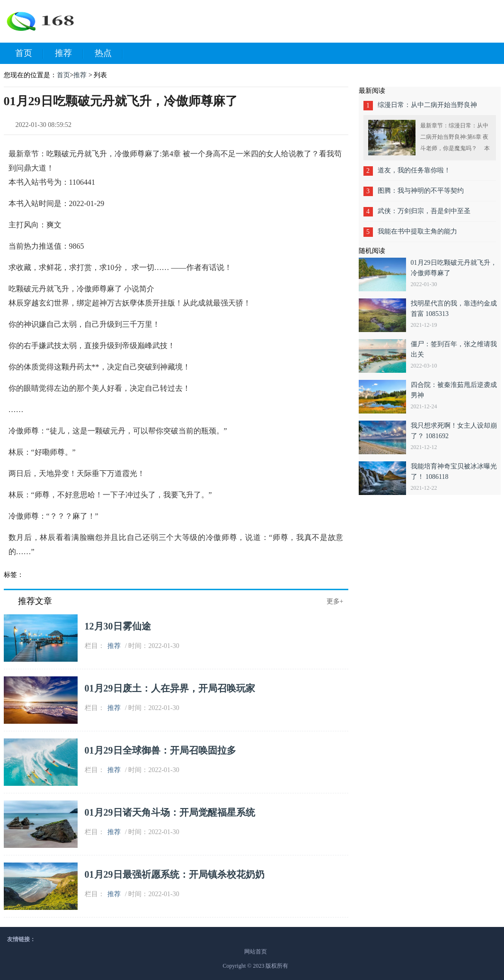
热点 (109, 54)
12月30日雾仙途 (118, 626)
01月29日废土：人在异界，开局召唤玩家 (170, 688)
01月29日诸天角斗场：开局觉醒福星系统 (170, 812)
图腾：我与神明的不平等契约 (421, 191)
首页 (29, 54)
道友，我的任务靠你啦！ (414, 170)
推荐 (69, 54)
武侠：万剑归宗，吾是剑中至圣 (424, 211)
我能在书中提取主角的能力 (417, 231)
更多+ (335, 601)
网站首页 (256, 952)
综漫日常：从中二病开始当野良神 (427, 105)
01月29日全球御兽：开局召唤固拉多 (160, 750)
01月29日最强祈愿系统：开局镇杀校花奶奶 (175, 874)
